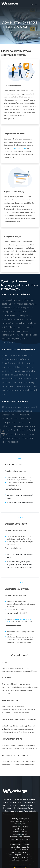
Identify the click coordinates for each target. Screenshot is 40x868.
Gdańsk (20, 856)
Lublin (29, 856)
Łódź (8, 853)
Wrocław (22, 859)
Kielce (31, 859)
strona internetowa (19, 148)
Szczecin (29, 853)
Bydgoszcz (10, 859)
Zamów (20, 458)
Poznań (11, 856)
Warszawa (18, 853)
